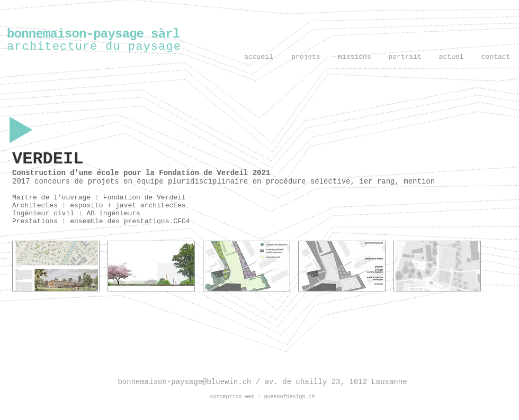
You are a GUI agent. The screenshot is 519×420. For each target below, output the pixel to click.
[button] (56, 266)
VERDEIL (48, 159)
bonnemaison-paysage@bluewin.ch (186, 382)
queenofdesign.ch (290, 397)
